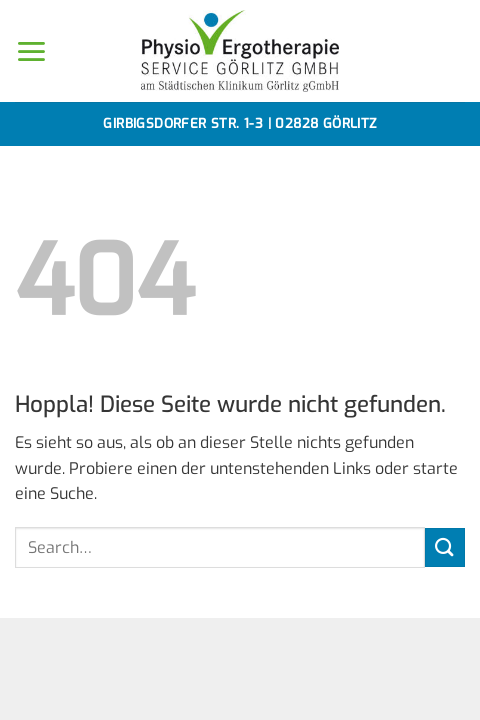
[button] (31, 51)
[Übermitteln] (445, 547)
